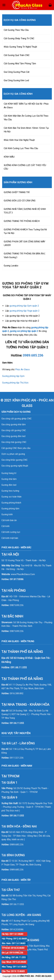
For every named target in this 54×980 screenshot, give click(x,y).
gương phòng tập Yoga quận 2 (24, 311)
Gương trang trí (9, 473)
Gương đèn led (9, 485)
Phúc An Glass (22, 369)
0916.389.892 (17, 693)
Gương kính (7, 514)
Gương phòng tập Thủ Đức (15, 383)
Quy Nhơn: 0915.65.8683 (14, 962)
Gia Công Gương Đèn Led (16, 80)
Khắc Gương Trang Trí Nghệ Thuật (20, 47)
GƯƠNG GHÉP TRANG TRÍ (17, 192)
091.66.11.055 (17, 723)
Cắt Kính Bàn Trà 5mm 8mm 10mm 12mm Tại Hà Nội (26, 130)
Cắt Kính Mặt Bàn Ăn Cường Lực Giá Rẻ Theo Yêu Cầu (26, 118)
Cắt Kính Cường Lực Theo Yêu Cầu (21, 148)
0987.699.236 (17, 605)
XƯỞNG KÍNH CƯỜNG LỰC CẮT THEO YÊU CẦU (25, 167)
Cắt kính (5, 526)
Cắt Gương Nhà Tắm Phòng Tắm (20, 64)
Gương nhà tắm (9, 479)
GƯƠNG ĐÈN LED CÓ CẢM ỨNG (20, 201)
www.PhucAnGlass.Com (23, 574)
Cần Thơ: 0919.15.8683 (13, 971)
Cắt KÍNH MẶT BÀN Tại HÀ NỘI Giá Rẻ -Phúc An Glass (26, 106)
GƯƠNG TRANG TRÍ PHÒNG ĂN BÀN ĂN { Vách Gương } (24, 255)
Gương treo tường (10, 491)
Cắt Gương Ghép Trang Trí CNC (19, 38)
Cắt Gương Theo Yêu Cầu (16, 30)
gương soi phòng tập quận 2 (24, 331)
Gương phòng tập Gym (13, 376)
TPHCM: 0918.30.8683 (13, 948)
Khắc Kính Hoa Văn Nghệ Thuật (19, 140)
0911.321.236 (17, 758)
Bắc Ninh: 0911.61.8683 (14, 943)
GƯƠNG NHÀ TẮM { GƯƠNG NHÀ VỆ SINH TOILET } (25, 211)
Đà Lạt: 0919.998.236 (12, 953)
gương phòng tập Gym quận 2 (24, 306)
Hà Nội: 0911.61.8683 (13, 934)
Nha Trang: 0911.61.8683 (14, 967)
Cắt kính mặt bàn (10, 538)
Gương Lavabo (11, 266)
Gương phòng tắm (10, 509)
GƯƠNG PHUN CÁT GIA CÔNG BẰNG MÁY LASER (24, 243)
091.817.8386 (17, 579)
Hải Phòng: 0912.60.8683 (14, 939)
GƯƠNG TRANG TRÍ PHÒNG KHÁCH (22, 221)
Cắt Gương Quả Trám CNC (17, 55)
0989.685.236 (17, 845)
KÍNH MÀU (9, 157)
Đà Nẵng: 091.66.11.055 (14, 957)
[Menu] (4, 5)
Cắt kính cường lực (11, 532)
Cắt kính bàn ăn (9, 520)
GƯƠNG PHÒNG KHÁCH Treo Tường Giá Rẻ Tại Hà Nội (25, 231)
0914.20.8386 (17, 930)
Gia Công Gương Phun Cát (17, 72)
